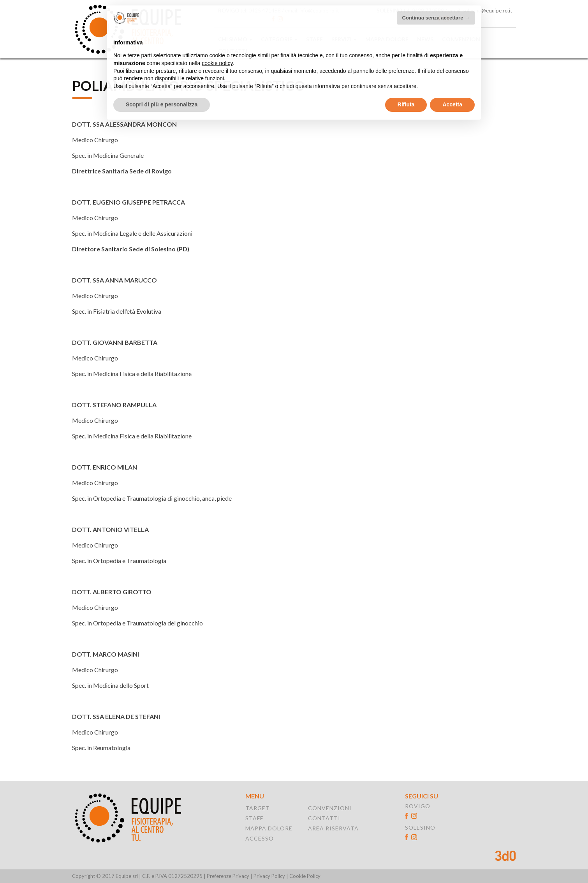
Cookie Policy (305, 876)
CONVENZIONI (330, 808)
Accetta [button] (452, 96)
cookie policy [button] (217, 55)
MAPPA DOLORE (269, 828)
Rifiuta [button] (406, 96)
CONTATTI (324, 818)
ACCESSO (260, 838)
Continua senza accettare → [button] (436, 9)
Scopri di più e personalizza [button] (162, 96)
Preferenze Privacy (228, 876)
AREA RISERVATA (333, 828)
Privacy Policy (269, 876)
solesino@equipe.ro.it (487, 11)
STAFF (254, 818)
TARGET (258, 808)
